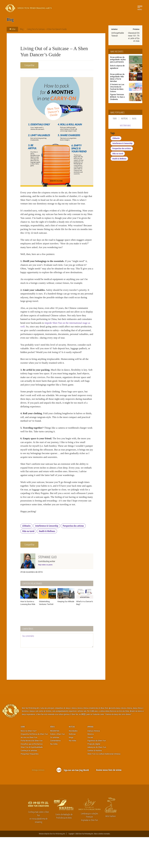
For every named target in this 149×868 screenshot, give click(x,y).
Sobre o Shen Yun (57, 765)
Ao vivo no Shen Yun (29, 768)
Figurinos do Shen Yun (97, 772)
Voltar (12, 29)
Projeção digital (94, 775)
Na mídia (54, 775)
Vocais (90, 768)
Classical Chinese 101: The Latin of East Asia (134, 37)
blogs (71, 768)
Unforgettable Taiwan (118, 34)
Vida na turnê (28, 562)
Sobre (23, 758)
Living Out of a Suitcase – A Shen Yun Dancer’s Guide (47, 29)
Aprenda (90, 758)
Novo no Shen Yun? (29, 762)
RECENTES (55, 762)
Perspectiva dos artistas (73, 557)
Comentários (55, 772)
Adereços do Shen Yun (97, 778)
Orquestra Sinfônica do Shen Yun (34, 765)
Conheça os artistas (29, 781)
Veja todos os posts (45, 595)
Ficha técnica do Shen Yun (32, 772)
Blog (22, 29)
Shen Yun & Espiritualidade (32, 778)
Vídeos (52, 758)
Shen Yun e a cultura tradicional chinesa (104, 785)
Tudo (115, 119)
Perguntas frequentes (30, 785)
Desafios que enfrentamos (32, 775)
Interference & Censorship (47, 557)
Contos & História (95, 781)
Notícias (124, 119)
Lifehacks (26, 557)
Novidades (73, 762)
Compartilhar (29, 65)
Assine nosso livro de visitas (109, 801)
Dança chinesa (94, 762)
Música (91, 765)
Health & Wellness (47, 562)
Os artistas (55, 768)
